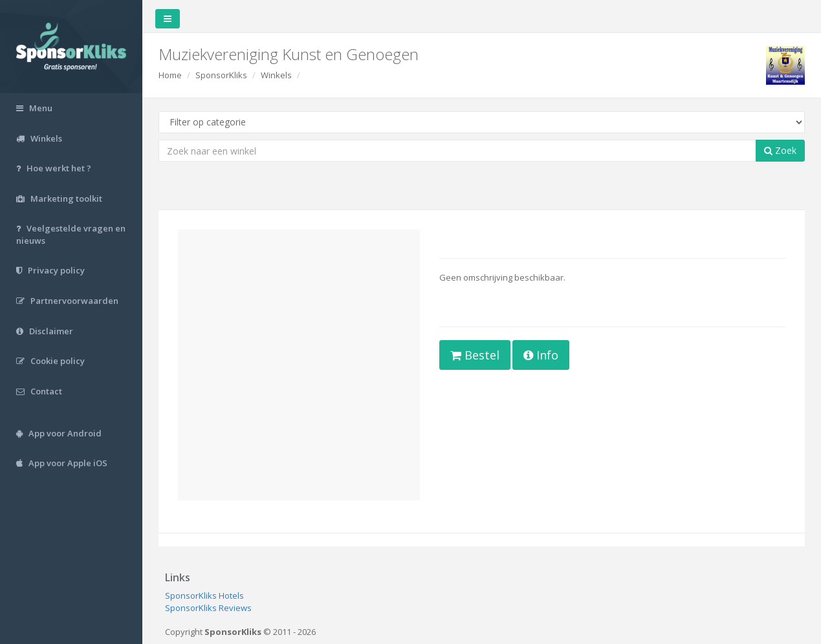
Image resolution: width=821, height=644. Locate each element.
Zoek (780, 150)
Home (170, 75)
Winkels (276, 75)
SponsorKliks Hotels (204, 596)
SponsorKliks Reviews (208, 608)
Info (541, 355)
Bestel (475, 355)
